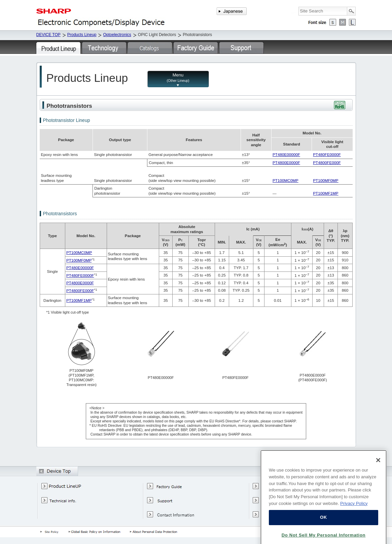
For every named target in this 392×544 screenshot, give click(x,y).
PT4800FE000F (327, 163)
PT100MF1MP (326, 193)
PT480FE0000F (327, 154)
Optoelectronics (117, 35)
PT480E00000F (286, 154)
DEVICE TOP (48, 35)
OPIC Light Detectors (157, 35)
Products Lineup (82, 35)
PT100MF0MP (326, 180)
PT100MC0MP (286, 180)
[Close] (378, 473)
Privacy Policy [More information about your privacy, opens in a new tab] (354, 516)
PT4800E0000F (286, 163)
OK (324, 530)
